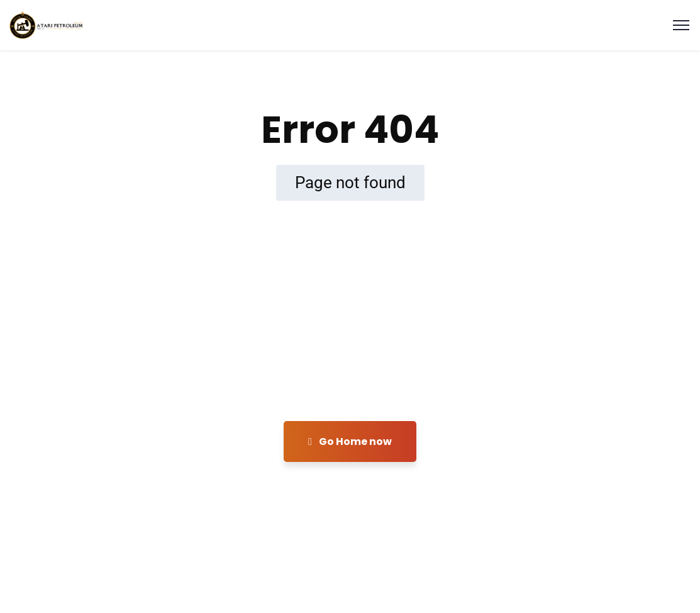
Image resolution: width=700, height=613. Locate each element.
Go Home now (350, 441)
